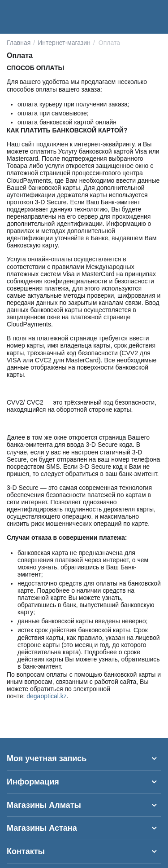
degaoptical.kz (47, 696)
